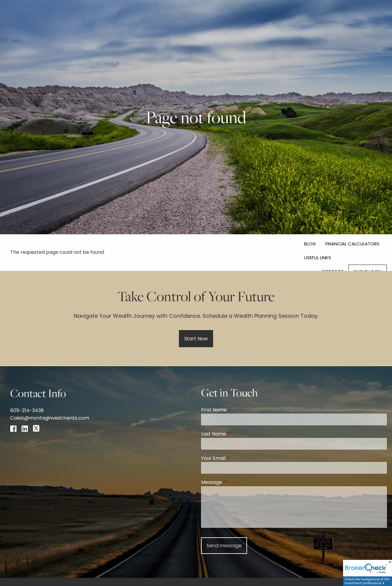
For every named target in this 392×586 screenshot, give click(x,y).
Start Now (196, 339)
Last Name (238, 434)
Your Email (237, 458)
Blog (310, 244)
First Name (238, 410)
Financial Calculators (352, 244)
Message (236, 482)
